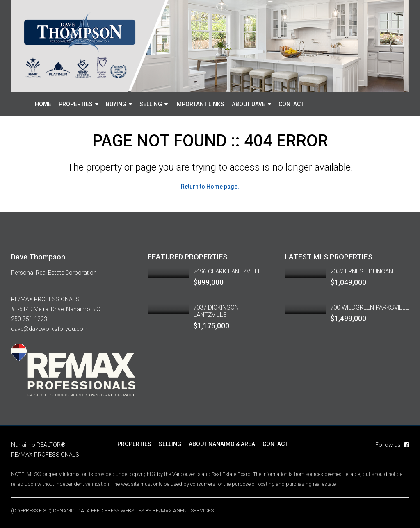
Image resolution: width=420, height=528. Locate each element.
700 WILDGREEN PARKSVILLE (370, 307)
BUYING (116, 104)
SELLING (151, 104)
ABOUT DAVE (249, 104)
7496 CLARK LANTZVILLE (227, 271)
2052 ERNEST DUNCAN (362, 271)
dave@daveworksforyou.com (50, 329)
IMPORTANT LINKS (200, 104)
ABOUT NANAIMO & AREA (222, 444)
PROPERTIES (76, 104)
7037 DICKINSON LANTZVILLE (216, 311)
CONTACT (291, 104)
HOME (43, 104)
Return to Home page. (210, 187)
